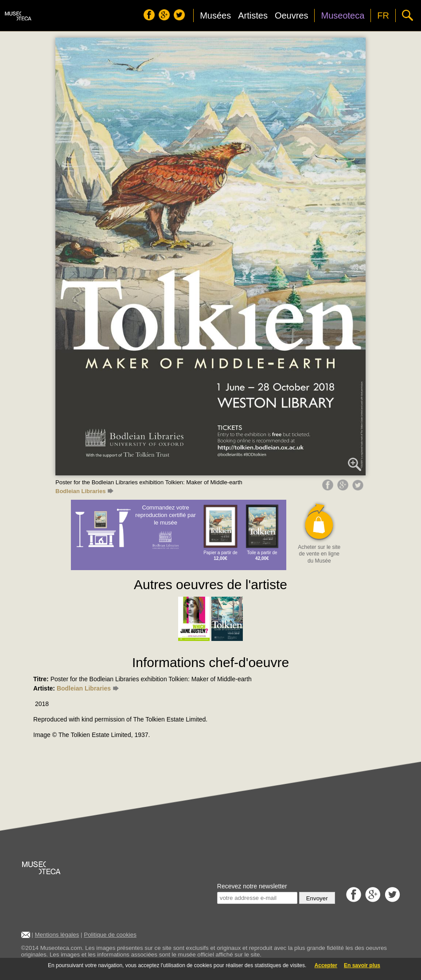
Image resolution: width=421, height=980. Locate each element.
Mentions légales (57, 935)
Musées (215, 15)
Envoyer (317, 898)
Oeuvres (292, 15)
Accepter (326, 965)
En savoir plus (362, 965)
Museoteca (343, 15)
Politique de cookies (110, 935)
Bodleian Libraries (84, 491)
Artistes (253, 15)
